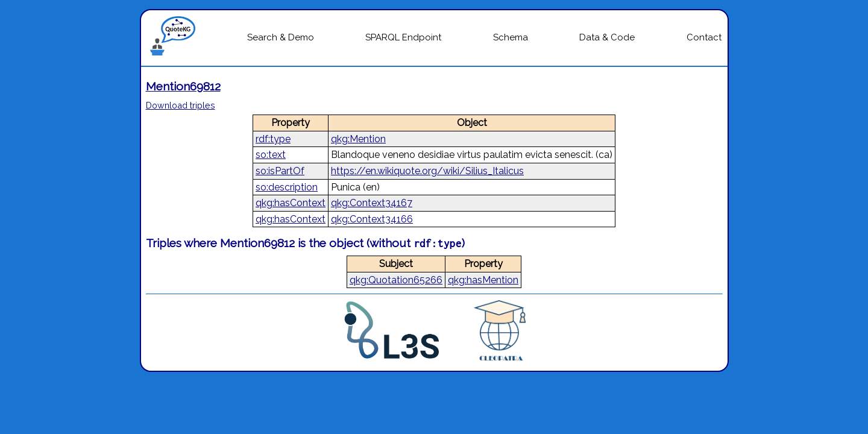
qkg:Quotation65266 (396, 280)
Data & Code (607, 37)
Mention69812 (183, 86)
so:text (271, 155)
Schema (511, 37)
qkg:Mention (358, 139)
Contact (704, 37)
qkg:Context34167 (372, 203)
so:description (287, 187)
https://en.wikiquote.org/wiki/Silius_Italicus (427, 171)
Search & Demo (281, 37)
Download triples (181, 105)
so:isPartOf (280, 171)
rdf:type (273, 139)
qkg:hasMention (483, 280)
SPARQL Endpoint (403, 37)
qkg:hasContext (291, 203)
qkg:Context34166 (372, 219)
